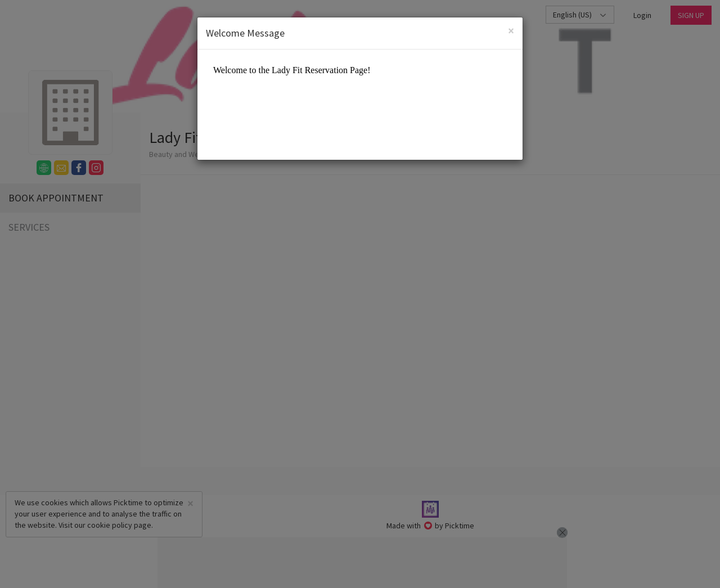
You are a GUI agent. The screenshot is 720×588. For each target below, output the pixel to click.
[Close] (511, 31)
